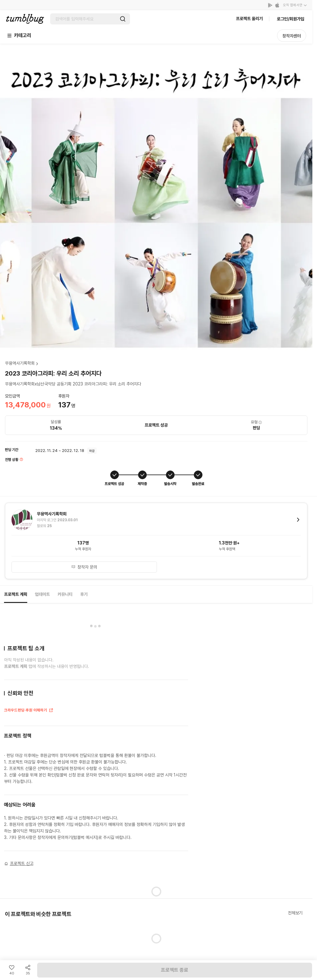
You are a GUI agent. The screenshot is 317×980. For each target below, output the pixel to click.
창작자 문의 (84, 567)
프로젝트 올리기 (249, 19)
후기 (84, 594)
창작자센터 (292, 36)
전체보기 (295, 913)
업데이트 (42, 594)
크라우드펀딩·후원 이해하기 (29, 711)
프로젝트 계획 (16, 594)
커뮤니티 (65, 594)
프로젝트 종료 (175, 970)
